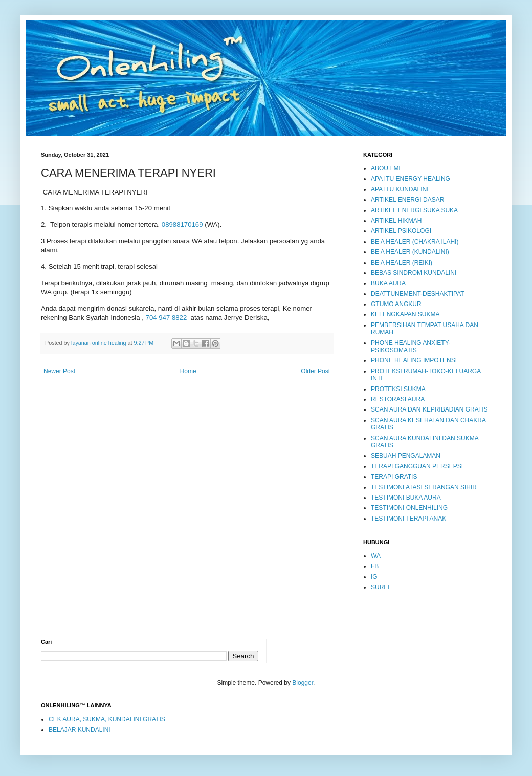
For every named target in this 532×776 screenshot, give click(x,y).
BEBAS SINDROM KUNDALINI (414, 273)
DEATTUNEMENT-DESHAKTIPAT (418, 294)
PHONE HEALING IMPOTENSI (414, 360)
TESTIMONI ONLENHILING (409, 508)
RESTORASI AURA (398, 399)
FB (375, 566)
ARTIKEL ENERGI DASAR (407, 200)
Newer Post (59, 371)
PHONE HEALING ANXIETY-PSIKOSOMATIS (411, 347)
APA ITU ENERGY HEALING (411, 179)
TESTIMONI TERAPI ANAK (408, 519)
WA (376, 556)
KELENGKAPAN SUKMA (405, 314)
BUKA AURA (388, 283)
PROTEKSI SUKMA (398, 389)
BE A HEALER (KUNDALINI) (410, 252)
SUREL (381, 587)
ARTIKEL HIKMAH (396, 221)
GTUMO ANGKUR (396, 304)
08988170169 (182, 224)
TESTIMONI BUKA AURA (406, 498)
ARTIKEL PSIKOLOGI (401, 231)
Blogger (303, 683)
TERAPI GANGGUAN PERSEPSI (417, 466)
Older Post (315, 371)
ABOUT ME (387, 168)
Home (188, 371)
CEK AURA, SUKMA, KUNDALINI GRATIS (107, 719)
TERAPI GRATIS (394, 477)
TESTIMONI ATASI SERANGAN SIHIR (424, 487)
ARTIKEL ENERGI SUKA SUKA (414, 210)
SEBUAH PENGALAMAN (406, 456)
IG (374, 577)
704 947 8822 (167, 318)
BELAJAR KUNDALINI (80, 730)
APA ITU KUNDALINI (400, 189)
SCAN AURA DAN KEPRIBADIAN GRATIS (429, 409)
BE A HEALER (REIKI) (402, 263)
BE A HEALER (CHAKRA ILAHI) (415, 242)
